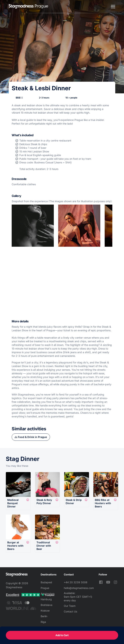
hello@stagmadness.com (79, 588)
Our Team (70, 606)
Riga (43, 622)
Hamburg (46, 599)
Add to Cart (62, 635)
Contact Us (70, 611)
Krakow (45, 611)
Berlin (44, 616)
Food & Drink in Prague (32, 437)
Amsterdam (48, 594)
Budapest (46, 582)
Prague (45, 588)
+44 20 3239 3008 (76, 582)
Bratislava (46, 605)
